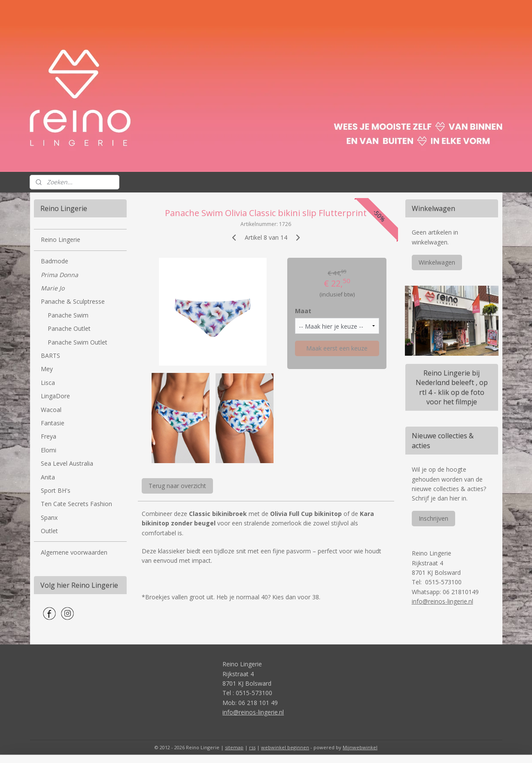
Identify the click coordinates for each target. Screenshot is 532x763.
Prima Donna (59, 275)
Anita (48, 477)
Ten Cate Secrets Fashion (76, 504)
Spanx (49, 517)
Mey (47, 369)
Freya (49, 436)
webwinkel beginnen (285, 747)
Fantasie (53, 423)
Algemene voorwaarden (74, 552)
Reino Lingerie (61, 240)
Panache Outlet (69, 328)
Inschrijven (433, 518)
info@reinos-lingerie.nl (442, 601)
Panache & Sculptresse (73, 301)
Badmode (55, 261)
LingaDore (55, 396)
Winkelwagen (437, 262)
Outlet (49, 531)
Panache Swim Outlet (78, 342)
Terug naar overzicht (177, 486)
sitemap (234, 747)
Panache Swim (68, 315)
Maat (303, 311)
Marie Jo (53, 288)
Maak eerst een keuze (337, 348)
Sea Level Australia (67, 463)
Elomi (49, 450)
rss (252, 747)
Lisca (48, 383)
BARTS (50, 356)
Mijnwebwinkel (360, 747)
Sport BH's (56, 490)
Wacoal (51, 410)
